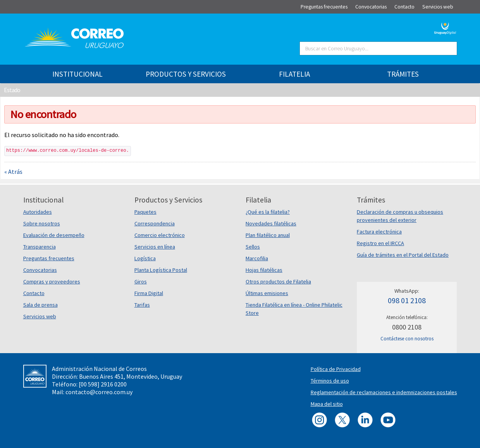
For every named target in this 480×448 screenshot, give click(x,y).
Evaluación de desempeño (54, 235)
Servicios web (40, 316)
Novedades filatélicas (271, 223)
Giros (141, 282)
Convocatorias (40, 270)
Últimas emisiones (267, 293)
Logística (145, 258)
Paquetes (145, 212)
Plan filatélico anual (268, 235)
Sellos (253, 247)
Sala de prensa (40, 305)
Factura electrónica (379, 232)
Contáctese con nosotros (407, 339)
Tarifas (142, 305)
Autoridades (38, 212)
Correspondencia (155, 223)
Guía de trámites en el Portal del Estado (403, 255)
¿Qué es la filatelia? (268, 212)
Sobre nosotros (42, 223)
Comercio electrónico (160, 235)
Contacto (34, 293)
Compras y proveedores (52, 282)
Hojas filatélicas (264, 270)
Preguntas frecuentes (49, 258)
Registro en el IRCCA (380, 243)
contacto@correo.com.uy (99, 392)
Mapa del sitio (327, 404)
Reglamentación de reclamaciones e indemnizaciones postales (384, 392)
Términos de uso (330, 381)
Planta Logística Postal (161, 270)
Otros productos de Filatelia (278, 282)
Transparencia (40, 247)
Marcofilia (257, 258)
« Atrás (13, 172)
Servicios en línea (155, 247)
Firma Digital (149, 293)
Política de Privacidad (336, 369)
